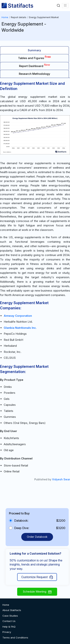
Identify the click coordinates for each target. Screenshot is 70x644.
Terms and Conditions (15, 638)
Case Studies (10, 616)
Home (5, 17)
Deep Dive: (22, 528)
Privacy (7, 632)
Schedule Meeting (37, 592)
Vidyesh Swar (61, 479)
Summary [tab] (34, 50)
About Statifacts (12, 610)
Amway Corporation (18, 316)
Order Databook (37, 537)
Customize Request (37, 577)
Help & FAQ (9, 627)
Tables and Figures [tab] (34, 57)
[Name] (65, 6)
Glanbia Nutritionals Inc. (20, 328)
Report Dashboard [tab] (35, 65)
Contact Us (9, 621)
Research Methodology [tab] (35, 74)
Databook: (21, 521)
